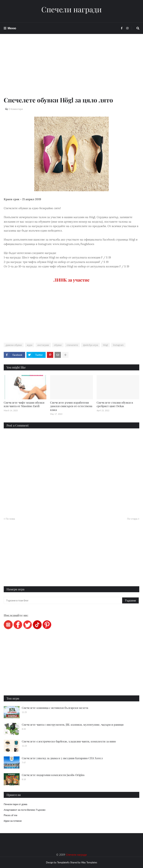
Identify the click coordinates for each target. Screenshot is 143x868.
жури (30, 345)
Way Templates (89, 862)
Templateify (63, 862)
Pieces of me (11, 815)
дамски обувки (14, 345)
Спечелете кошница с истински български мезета (55, 708)
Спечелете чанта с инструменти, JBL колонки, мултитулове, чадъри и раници (73, 725)
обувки (58, 345)
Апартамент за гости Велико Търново (25, 810)
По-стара (132, 519)
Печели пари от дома (15, 804)
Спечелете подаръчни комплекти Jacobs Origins (53, 775)
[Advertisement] (71, 69)
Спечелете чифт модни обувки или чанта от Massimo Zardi (24, 404)
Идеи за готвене (13, 821)
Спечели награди (71, 9)
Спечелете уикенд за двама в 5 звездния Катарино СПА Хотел (62, 758)
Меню (12, 28)
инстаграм (43, 345)
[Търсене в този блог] (63, 600)
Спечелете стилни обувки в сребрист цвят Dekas (115, 404)
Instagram (118, 345)
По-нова (10, 519)
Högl (105, 345)
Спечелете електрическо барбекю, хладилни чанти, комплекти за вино (69, 741)
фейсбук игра (91, 345)
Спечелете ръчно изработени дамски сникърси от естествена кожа (71, 406)
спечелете (72, 345)
